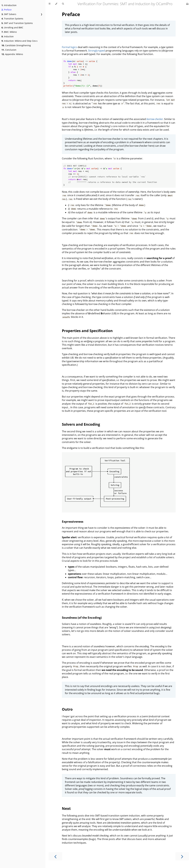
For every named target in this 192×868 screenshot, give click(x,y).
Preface (7, 10)
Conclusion (9, 50)
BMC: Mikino (9, 32)
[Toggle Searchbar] (63, 4)
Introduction (9, 5)
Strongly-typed (97, 51)
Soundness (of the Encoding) (82, 618)
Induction (8, 36)
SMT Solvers (9, 14)
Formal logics (69, 47)
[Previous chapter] (55, 856)
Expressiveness (73, 521)
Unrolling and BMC (12, 27)
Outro (67, 709)
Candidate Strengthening (16, 45)
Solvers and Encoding (81, 424)
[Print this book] (187, 4)
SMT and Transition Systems (17, 23)
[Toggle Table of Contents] (50, 4)
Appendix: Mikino (12, 54)
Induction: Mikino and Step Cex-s (19, 41)
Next (66, 808)
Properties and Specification (87, 331)
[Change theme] (56, 4)
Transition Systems (12, 19)
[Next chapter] (182, 856)
